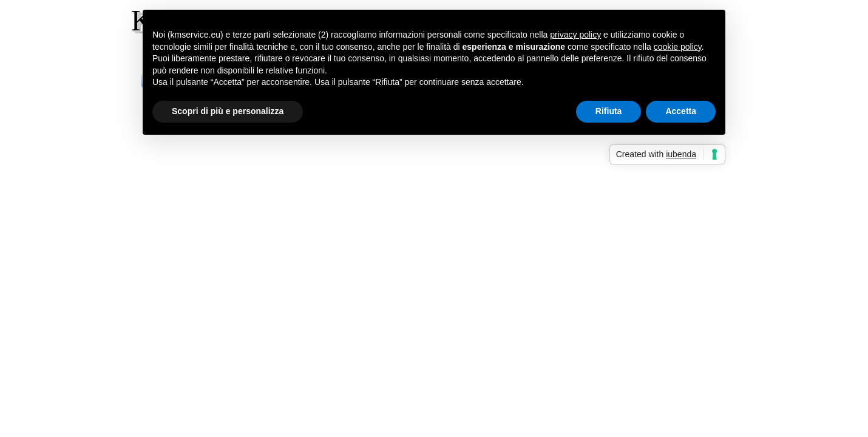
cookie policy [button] (678, 47)
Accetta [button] (681, 111)
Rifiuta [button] (609, 111)
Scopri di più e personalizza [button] (228, 111)
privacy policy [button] (575, 35)
